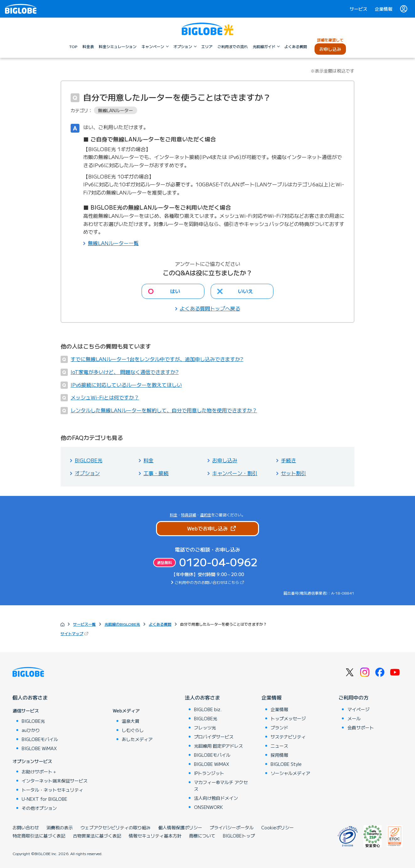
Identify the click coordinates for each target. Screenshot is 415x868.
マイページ (358, 709)
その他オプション (39, 808)
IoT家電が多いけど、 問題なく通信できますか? (125, 372)
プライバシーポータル (232, 827)
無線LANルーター (116, 110)
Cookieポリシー (278, 827)
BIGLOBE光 (89, 460)
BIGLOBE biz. (208, 709)
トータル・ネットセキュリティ (52, 790)
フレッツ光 (205, 728)
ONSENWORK (208, 807)
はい (175, 291)
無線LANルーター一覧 (113, 243)
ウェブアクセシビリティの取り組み (116, 827)
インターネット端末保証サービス (55, 781)
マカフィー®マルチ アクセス (221, 786)
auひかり (31, 730)
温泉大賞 (131, 721)
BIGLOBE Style (286, 764)
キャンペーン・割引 (235, 473)
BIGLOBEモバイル (40, 739)
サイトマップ (72, 633)
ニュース (279, 746)
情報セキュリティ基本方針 (155, 836)
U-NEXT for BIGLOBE (44, 799)
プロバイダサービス (214, 737)
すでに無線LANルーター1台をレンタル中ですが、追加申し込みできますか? (157, 359)
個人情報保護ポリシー (180, 827)
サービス (358, 9)
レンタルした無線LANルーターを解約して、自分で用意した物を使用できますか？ (164, 410)
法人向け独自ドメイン (216, 798)
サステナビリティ (288, 737)
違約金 (206, 515)
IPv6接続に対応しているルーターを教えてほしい (126, 385)
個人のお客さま (30, 697)
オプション (87, 473)
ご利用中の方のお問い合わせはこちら (207, 582)
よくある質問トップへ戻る (210, 308)
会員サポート (361, 728)
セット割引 (294, 473)
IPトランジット (209, 773)
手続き (288, 460)
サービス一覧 (84, 624)
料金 (148, 460)
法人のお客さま (202, 697)
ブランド (279, 728)
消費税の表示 (60, 827)
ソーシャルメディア (290, 773)
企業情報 (384, 9)
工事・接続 (156, 473)
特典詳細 (189, 515)
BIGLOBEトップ (239, 836)
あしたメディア (137, 739)
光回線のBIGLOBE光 (122, 624)
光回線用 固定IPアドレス (218, 746)
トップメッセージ (288, 718)
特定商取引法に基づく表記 (39, 836)
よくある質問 (160, 624)
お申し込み (225, 460)
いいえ (245, 291)
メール (354, 718)
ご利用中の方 (353, 697)
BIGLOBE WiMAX (39, 748)
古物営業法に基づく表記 (97, 836)
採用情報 (279, 755)
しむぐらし (133, 730)
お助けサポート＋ (39, 772)
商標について (202, 836)
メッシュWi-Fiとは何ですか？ (105, 397)
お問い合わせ (26, 827)
